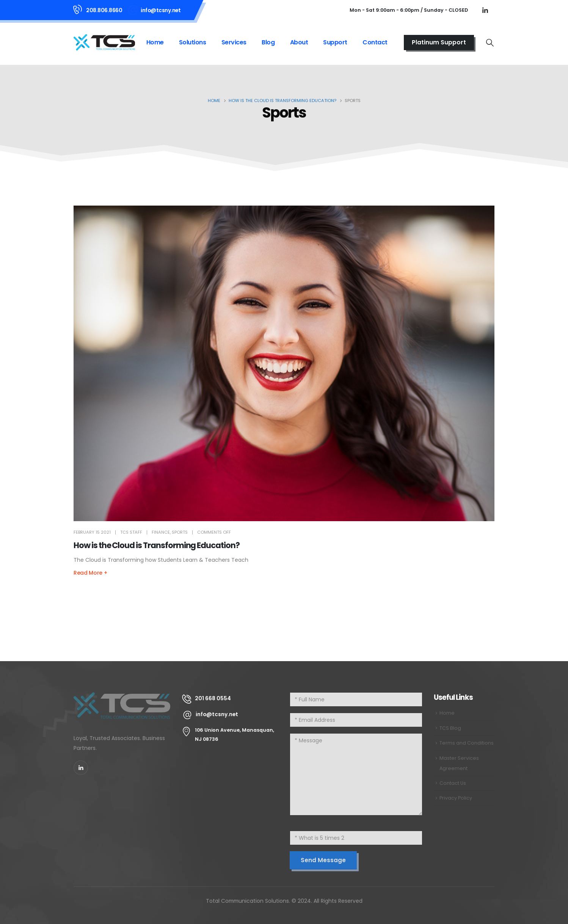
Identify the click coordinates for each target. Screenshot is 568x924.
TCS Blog (450, 728)
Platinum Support (439, 42)
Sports (180, 532)
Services (234, 42)
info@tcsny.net (161, 10)
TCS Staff (131, 532)
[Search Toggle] (490, 42)
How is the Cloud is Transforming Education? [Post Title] (157, 545)
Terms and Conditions (467, 743)
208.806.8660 (104, 10)
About (299, 42)
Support (335, 42)
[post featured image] (284, 364)
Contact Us (453, 783)
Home (155, 42)
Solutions (193, 42)
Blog (268, 42)
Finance (161, 532)
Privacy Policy (456, 798)
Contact (375, 42)
